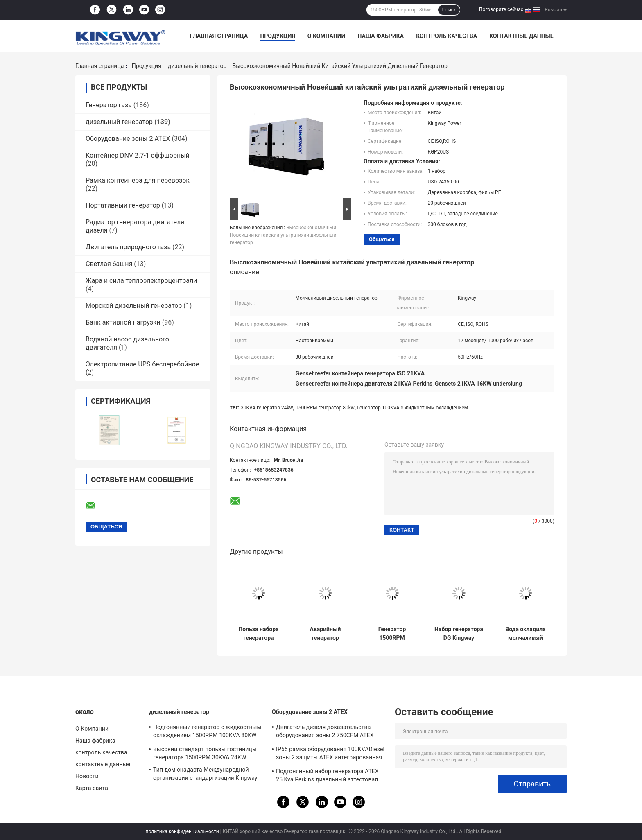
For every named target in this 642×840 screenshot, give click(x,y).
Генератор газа (109, 105)
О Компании (327, 36)
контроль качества (446, 36)
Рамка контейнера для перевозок (138, 180)
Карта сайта (92, 788)
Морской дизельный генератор (134, 306)
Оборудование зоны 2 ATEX (128, 139)
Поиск (449, 10)
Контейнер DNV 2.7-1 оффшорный (138, 155)
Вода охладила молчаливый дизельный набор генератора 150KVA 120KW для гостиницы (526, 634)
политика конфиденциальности (182, 831)
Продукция (277, 36)
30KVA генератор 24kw (267, 408)
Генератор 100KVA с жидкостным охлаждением (412, 408)
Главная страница (219, 36)
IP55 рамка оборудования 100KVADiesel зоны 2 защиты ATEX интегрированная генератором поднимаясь (330, 754)
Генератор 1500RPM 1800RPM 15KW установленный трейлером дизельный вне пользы (392, 634)
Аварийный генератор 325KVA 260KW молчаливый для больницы (325, 634)
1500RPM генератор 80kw (325, 408)
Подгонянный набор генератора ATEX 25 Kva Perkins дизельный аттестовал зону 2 (327, 777)
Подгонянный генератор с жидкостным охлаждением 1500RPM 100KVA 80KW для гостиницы (207, 732)
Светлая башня (109, 264)
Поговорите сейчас (501, 9)
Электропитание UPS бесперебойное (142, 364)
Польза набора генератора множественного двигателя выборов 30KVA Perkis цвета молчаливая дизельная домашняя (259, 634)
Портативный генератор (123, 205)
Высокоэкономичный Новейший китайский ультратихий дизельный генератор (283, 235)
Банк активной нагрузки (123, 322)
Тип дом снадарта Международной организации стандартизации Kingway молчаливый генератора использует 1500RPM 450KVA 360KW (205, 775)
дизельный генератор (197, 66)
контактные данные (521, 36)
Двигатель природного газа (128, 247)
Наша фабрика (381, 36)
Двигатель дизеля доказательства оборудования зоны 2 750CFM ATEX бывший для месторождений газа (325, 732)
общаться (382, 239)
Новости (87, 776)
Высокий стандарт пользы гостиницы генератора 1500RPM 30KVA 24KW (205, 753)
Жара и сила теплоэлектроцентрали (141, 281)
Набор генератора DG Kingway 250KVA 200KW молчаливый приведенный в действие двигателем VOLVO (459, 634)
